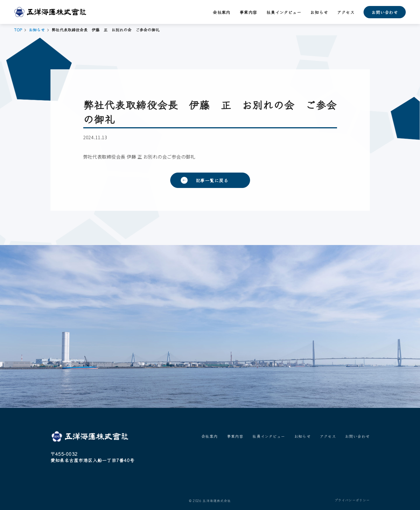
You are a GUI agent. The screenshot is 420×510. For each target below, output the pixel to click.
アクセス (346, 12)
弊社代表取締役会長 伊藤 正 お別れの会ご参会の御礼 (139, 157)
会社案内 (222, 12)
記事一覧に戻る (212, 180)
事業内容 (248, 12)
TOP (18, 30)
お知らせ (319, 12)
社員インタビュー (284, 12)
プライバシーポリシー (352, 500)
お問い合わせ (385, 12)
